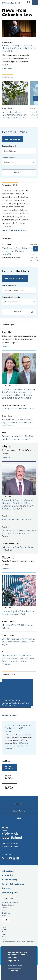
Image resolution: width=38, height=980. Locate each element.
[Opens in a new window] (3, 859)
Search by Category (9, 158)
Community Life (10, 892)
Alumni (33, 108)
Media (4, 916)
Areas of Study (10, 880)
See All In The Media (15, 279)
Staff (4, 910)
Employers (6, 913)
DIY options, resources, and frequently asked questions (17, 746)
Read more (6, 347)
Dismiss (15, 971)
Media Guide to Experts (9, 788)
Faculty (5, 908)
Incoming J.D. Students (10, 902)
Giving (4, 934)
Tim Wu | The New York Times (15, 230)
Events (4, 68)
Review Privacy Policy (15, 966)
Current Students (8, 905)
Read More (6, 569)
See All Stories (13, 139)
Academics (7, 875)
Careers (6, 888)
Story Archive (9, 768)
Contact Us (6, 854)
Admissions (8, 871)
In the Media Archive (9, 777)
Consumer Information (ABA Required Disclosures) (18, 942)
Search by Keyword (9, 146)
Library (4, 939)
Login (6, 920)
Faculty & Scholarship (13, 884)
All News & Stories (10, 715)
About (4, 937)
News (10, 68)
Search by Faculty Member (11, 297)
